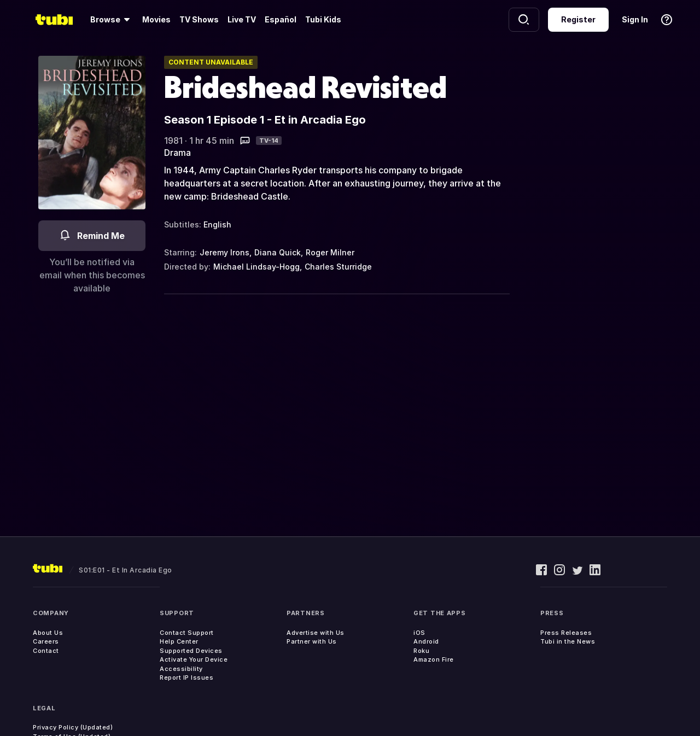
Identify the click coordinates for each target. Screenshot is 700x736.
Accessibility (181, 669)
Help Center (179, 641)
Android (426, 641)
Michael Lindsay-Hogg (256, 267)
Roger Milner (330, 252)
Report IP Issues (186, 677)
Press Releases (566, 633)
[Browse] (112, 20)
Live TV (242, 19)
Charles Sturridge (338, 267)
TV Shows (199, 19)
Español (281, 19)
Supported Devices (191, 651)
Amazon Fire (434, 659)
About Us (48, 633)
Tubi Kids (323, 19)
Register (578, 19)
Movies (156, 19)
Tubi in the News (568, 641)
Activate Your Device (194, 659)
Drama (177, 153)
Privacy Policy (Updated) (73, 727)
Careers (46, 641)
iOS (419, 633)
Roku (421, 651)
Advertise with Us (316, 633)
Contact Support (187, 633)
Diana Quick (278, 252)
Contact (46, 651)
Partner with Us (312, 641)
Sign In (635, 19)
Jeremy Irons (224, 252)
